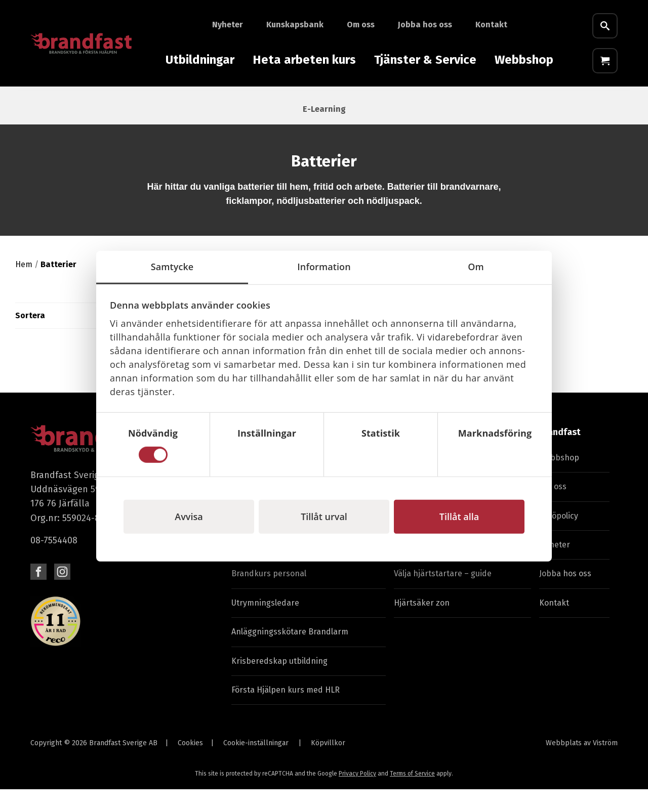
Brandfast (560, 455)
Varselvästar (443, 101)
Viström (605, 766)
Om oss (361, 25)
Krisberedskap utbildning (279, 684)
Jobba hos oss (425, 25)
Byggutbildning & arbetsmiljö (286, 567)
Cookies (190, 766)
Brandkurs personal (269, 597)
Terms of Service (412, 796)
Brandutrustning (52, 101)
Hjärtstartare (286, 101)
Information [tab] (324, 266)
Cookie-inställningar (256, 766)
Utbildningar (200, 60)
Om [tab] (476, 266)
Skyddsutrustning (366, 101)
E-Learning (324, 132)
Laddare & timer (134, 101)
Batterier (551, 101)
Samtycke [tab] (172, 266)
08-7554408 (54, 563)
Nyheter (228, 25)
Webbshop (524, 60)
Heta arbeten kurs (304, 60)
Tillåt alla (459, 517)
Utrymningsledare (265, 626)
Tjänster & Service (425, 60)
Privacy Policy (357, 796)
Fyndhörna (607, 101)
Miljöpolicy (559, 539)
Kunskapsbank (295, 25)
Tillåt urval (324, 517)
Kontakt (491, 25)
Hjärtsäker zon (422, 626)
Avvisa (189, 517)
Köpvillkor (328, 766)
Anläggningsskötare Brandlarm (290, 655)
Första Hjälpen (213, 101)
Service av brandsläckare (441, 567)
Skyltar (500, 101)
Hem (24, 287)
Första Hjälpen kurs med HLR (286, 713)
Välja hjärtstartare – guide (443, 597)
